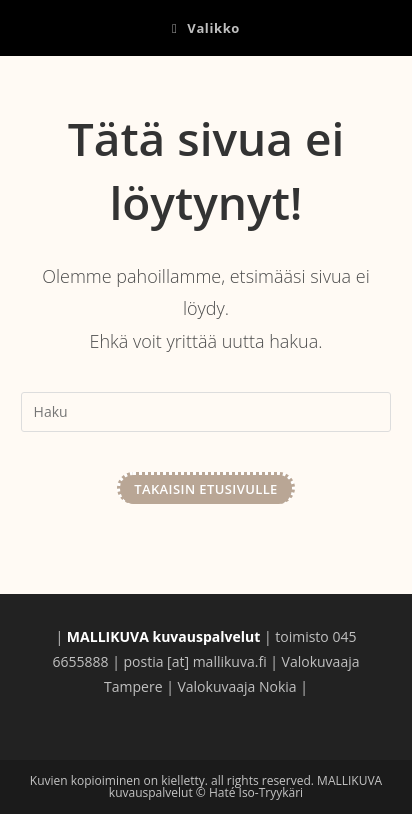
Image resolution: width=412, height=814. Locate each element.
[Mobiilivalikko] (206, 28)
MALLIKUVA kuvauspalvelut (143, 88)
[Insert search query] (206, 412)
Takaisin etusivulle (206, 489)
